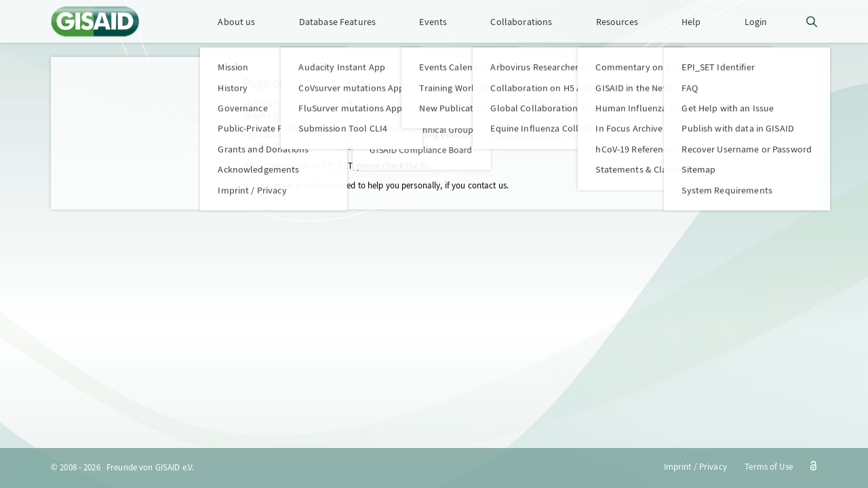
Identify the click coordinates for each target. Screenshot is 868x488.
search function (516, 135)
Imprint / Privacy (695, 467)
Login (756, 22)
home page (376, 135)
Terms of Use (769, 467)
